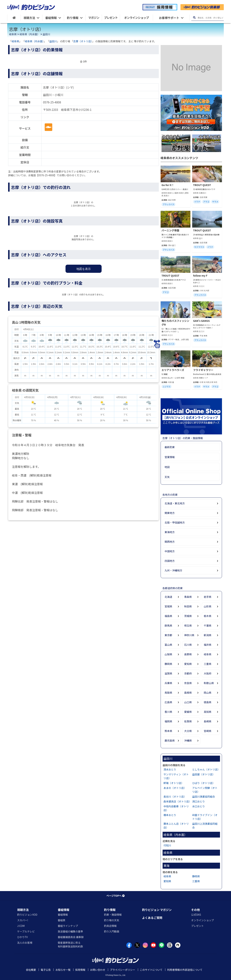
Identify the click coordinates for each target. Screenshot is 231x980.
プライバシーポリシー (123, 970)
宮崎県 (208, 731)
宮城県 (168, 606)
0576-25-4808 (52, 102)
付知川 (167, 845)
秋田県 (188, 606)
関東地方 (170, 513)
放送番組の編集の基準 (70, 931)
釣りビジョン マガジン (157, 910)
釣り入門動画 (112, 931)
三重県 (208, 664)
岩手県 (208, 597)
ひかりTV (22, 937)
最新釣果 (170, 447)
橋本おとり (170, 815)
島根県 (188, 693)
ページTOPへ (115, 896)
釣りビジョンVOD (27, 915)
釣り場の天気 (112, 920)
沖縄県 (188, 740)
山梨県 (168, 654)
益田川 (46, 34)
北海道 (168, 597)
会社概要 (31, 970)
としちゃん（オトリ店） (206, 769)
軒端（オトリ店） (174, 783)
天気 (167, 477)
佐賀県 (188, 721)
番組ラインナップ (68, 926)
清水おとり (170, 769)
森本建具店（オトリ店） (177, 801)
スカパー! (23, 920)
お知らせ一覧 (63, 970)
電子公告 (46, 970)
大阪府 (208, 673)
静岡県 (168, 664)
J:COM (21, 926)
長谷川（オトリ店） (175, 797)
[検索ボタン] (194, 18)
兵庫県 (168, 683)
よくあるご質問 (152, 918)
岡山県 (208, 693)
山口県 (188, 702)
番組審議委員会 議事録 (71, 937)
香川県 (168, 712)
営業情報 (170, 457)
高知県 (208, 712)
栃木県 (208, 616)
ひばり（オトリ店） (204, 783)
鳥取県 (168, 693)
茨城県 (188, 616)
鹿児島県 (170, 740)
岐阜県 (13, 34)
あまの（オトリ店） (175, 788)
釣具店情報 (110, 926)
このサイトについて (151, 970)
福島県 (168, 616)
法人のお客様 (25, 943)
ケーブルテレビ (26, 931)
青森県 (188, 597)
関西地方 (170, 542)
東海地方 (170, 532)
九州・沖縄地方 (173, 570)
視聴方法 (23, 910)
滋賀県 (168, 673)
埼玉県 (188, 625)
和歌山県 (209, 683)
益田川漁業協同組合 (204, 797)
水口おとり (199, 806)
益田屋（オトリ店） (204, 774)
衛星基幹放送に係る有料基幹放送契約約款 (70, 944)
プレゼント (197, 926)
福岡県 (168, 721)
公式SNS (196, 915)
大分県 (188, 731)
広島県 (168, 702)
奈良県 (188, 683)
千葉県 (208, 625)
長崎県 (208, 721)
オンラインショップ (202, 920)
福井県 (208, 645)
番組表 (62, 920)
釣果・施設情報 (113, 915)
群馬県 (168, 625)
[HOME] (14, 18)
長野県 (188, 654)
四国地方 (170, 561)
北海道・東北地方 (175, 503)
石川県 (188, 645)
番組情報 (64, 910)
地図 (167, 467)
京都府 (188, 673)
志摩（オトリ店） (83, 41)
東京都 (168, 635)
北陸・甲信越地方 (175, 522)
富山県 (168, 645)
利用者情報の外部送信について (185, 970)
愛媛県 (188, 712)
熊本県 (168, 731)
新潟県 (208, 635)
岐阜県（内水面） (30, 34)
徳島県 (208, 702)
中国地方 (170, 551)
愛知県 (188, 664)
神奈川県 (189, 635)
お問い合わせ (98, 970)
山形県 (208, 606)
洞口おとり (199, 801)
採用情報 (80, 970)
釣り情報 (110, 910)
